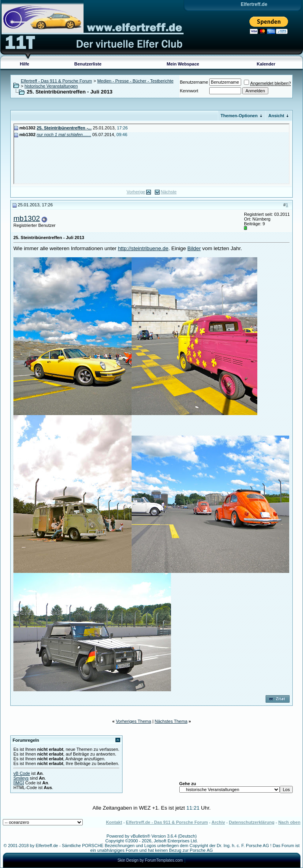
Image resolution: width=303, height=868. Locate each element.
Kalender (266, 64)
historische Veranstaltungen (51, 86)
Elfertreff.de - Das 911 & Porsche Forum (167, 822)
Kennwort (189, 91)
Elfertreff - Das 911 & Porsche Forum (57, 81)
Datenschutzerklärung (252, 822)
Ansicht (276, 116)
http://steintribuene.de (143, 248)
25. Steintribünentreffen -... (64, 128)
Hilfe (24, 64)
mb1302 (27, 218)
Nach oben (289, 822)
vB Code (22, 773)
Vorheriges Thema (134, 721)
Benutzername (194, 82)
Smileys (21, 778)
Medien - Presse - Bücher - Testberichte (136, 81)
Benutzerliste (88, 64)
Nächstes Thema (171, 721)
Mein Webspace (183, 64)
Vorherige (136, 192)
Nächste (169, 192)
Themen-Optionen (239, 116)
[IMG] (19, 783)
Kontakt (114, 822)
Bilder (194, 248)
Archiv (218, 822)
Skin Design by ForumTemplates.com (150, 860)
